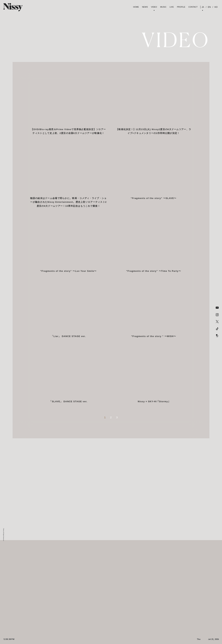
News (145, 7)
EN (209, 7)
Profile (181, 7)
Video (154, 7)
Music (163, 7)
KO (216, 7)
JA (203, 7)
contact (193, 7)
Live (172, 7)
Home (136, 7)
